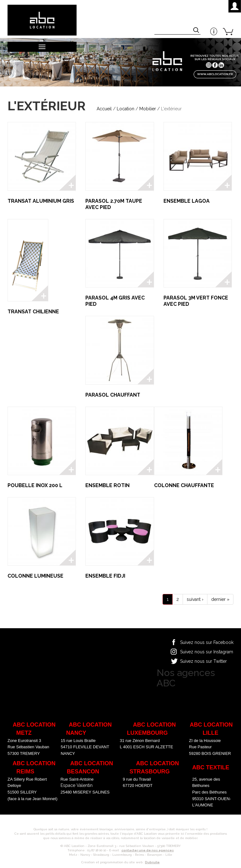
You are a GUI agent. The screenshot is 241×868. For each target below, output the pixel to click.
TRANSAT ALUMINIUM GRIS (41, 201)
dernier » (220, 599)
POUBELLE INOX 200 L (35, 485)
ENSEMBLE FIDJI (105, 576)
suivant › (195, 599)
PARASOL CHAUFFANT (113, 395)
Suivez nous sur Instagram (207, 652)
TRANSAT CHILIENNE (33, 312)
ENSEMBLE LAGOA (187, 201)
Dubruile (152, 862)
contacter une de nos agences (148, 850)
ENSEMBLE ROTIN (107, 485)
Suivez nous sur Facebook (207, 642)
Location (126, 109)
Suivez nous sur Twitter (204, 661)
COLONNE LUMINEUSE (35, 576)
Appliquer (197, 31)
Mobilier (148, 109)
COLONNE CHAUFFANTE (184, 485)
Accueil (104, 109)
